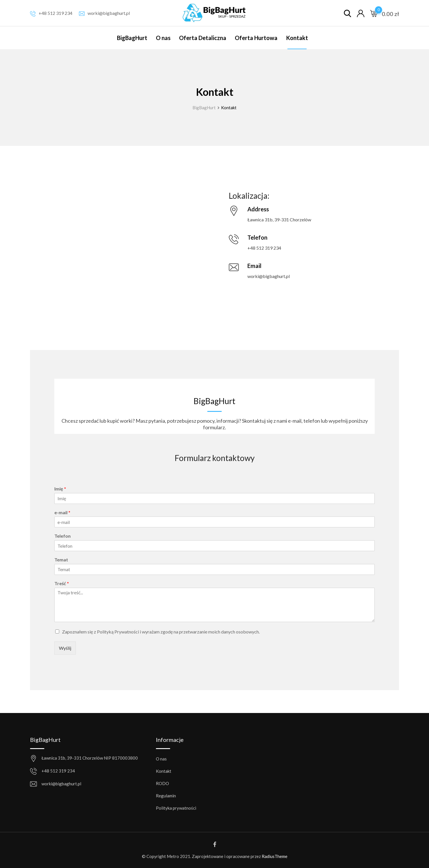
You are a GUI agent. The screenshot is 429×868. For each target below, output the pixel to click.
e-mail (62, 512)
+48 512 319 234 (55, 13)
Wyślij (65, 648)
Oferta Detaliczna (203, 38)
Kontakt (297, 38)
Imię (60, 489)
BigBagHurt (132, 38)
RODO (162, 783)
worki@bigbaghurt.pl (109, 13)
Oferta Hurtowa (256, 38)
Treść (62, 583)
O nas (163, 38)
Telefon (62, 536)
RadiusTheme (275, 856)
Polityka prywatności (176, 808)
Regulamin (166, 796)
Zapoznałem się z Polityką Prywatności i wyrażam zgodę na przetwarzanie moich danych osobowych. (161, 632)
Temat (61, 560)
